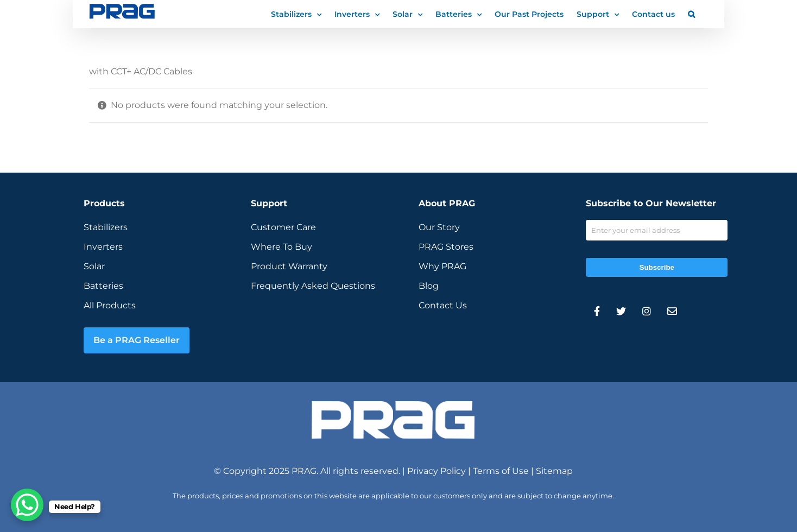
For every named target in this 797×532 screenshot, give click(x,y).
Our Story (439, 227)
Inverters (103, 247)
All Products (110, 305)
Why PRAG (442, 266)
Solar (94, 266)
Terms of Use (501, 471)
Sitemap (554, 471)
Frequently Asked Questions (313, 286)
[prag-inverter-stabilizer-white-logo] (393, 405)
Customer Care (283, 227)
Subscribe (657, 267)
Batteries (103, 286)
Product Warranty (289, 266)
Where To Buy (282, 247)
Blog (429, 286)
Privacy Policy (437, 471)
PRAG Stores (446, 247)
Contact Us (443, 305)
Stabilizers (106, 227)
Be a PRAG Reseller (137, 340)
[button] (691, 14)
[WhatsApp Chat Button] (27, 505)
